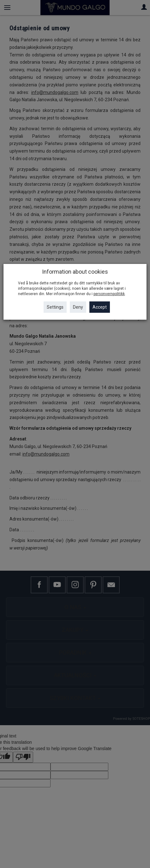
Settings (55, 307)
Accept (100, 307)
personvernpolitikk (109, 294)
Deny (78, 307)
